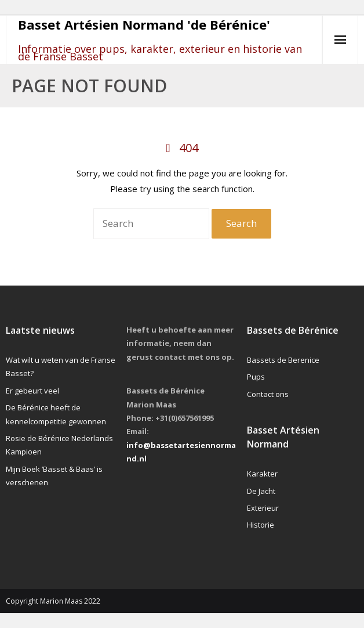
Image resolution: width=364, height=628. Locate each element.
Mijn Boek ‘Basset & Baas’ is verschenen (54, 476)
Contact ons (268, 394)
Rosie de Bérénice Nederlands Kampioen (59, 445)
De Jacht (261, 491)
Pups (256, 377)
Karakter (262, 474)
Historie (261, 525)
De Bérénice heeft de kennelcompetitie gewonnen (56, 414)
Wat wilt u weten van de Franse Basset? (61, 367)
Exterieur (263, 508)
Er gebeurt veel (32, 391)
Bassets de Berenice (283, 360)
